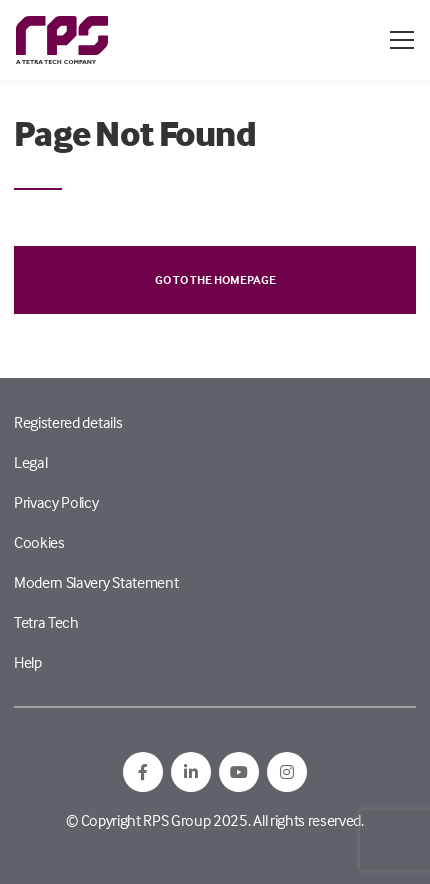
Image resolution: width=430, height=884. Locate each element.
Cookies (39, 542)
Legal (30, 462)
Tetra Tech (46, 622)
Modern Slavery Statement (96, 582)
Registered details (68, 422)
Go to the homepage (215, 279)
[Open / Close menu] (402, 40)
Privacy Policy (56, 502)
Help (28, 662)
